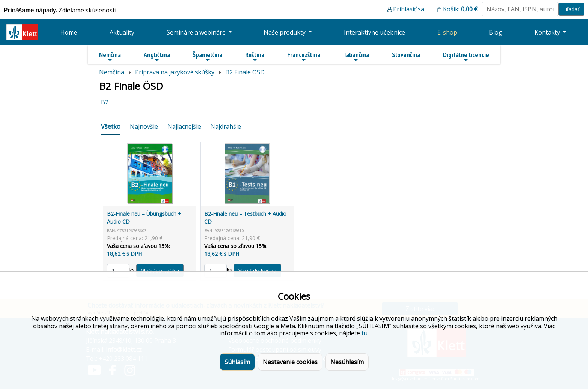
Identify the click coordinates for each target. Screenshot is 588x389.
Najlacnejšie (184, 126)
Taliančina (356, 57)
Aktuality (122, 32)
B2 (105, 102)
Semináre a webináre (197, 32)
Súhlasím (237, 362)
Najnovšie (144, 126)
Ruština (255, 57)
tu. (365, 333)
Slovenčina (406, 55)
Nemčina (110, 57)
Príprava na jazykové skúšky (175, 72)
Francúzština (304, 57)
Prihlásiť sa (409, 9)
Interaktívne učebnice (374, 32)
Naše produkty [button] (285, 32)
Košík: (460, 9)
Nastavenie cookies (290, 362)
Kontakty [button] (548, 32)
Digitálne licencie (466, 57)
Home (69, 32)
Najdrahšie (226, 126)
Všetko (111, 126)
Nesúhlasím (347, 362)
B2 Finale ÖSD (245, 72)
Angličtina (157, 57)
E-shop (447, 32)
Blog (496, 32)
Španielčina (208, 57)
